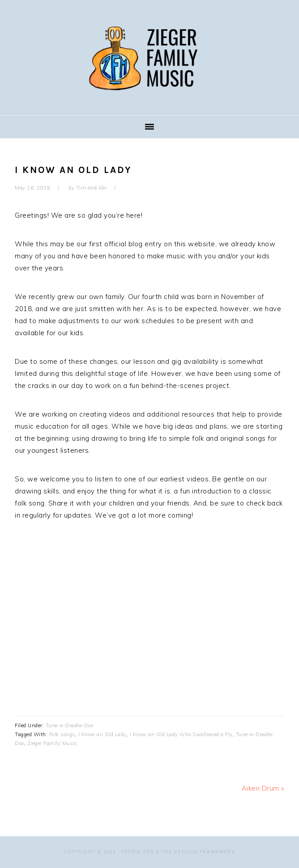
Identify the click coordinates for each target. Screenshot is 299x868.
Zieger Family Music (149, 58)
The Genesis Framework (198, 852)
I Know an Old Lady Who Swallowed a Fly (181, 734)
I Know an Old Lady (103, 734)
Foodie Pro (138, 852)
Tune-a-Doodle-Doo (70, 725)
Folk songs (62, 734)
